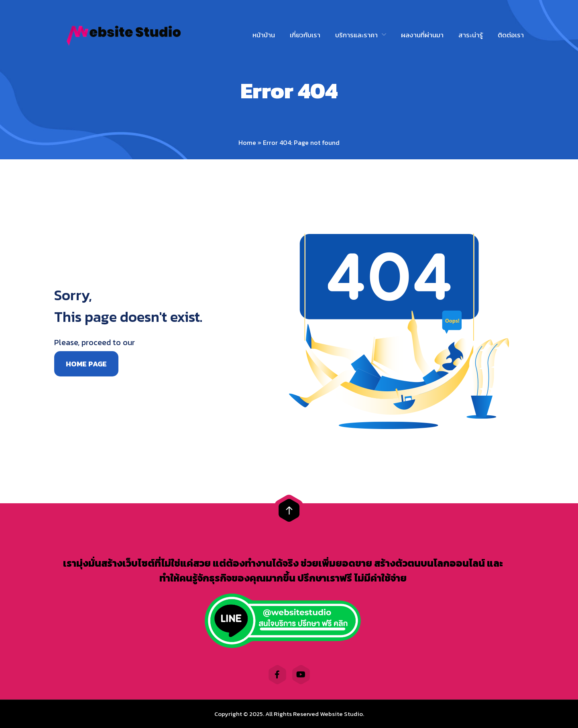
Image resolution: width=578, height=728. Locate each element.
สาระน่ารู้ (471, 35)
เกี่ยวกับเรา (305, 35)
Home (247, 142)
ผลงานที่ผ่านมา (422, 35)
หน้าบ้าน (264, 35)
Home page (86, 364)
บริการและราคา (356, 35)
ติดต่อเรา (511, 35)
